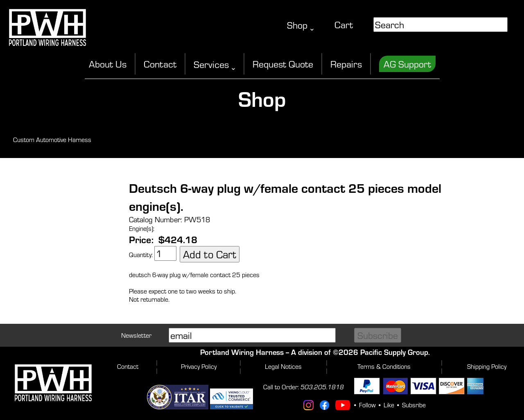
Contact (160, 64)
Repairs (346, 64)
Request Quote (283, 64)
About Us (108, 64)
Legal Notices (283, 366)
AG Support (407, 64)
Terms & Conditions (384, 366)
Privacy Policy (199, 366)
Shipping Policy (487, 366)
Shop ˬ (300, 25)
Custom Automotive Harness (52, 140)
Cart (344, 25)
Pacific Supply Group (394, 352)
